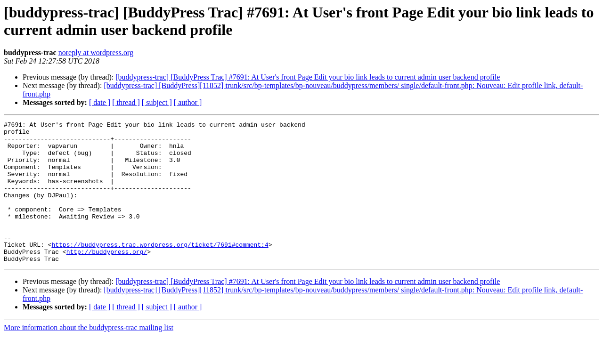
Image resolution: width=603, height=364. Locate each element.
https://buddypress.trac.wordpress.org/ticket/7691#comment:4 (160, 270)
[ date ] (100, 102)
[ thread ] (126, 102)
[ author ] (188, 102)
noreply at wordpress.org (96, 53)
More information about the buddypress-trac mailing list (89, 356)
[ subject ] (157, 102)
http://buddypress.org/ (107, 278)
